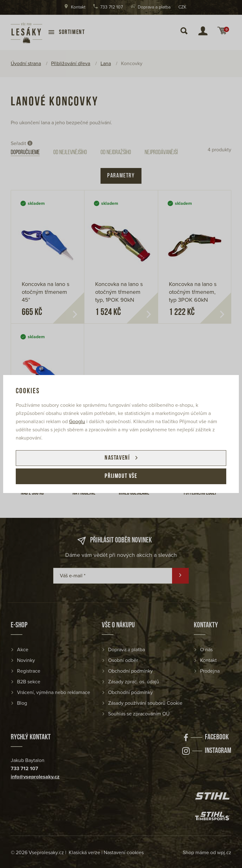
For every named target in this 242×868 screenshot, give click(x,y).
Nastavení (117, 458)
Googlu (77, 422)
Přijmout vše (121, 476)
